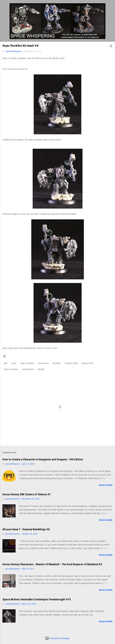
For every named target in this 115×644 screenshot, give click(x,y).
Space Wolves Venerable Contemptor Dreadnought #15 (37, 599)
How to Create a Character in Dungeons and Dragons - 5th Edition (43, 459)
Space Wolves (11, 369)
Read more (106, 485)
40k (6, 363)
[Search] (111, 6)
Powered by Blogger (57, 638)
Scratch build (71, 363)
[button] (111, 46)
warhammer (28, 369)
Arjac (14, 363)
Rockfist (57, 363)
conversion (43, 363)
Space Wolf (87, 363)
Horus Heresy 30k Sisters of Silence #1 (27, 494)
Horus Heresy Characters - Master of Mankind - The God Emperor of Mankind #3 (52, 564)
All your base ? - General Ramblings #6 (26, 529)
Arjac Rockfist (27, 363)
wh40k (41, 369)
